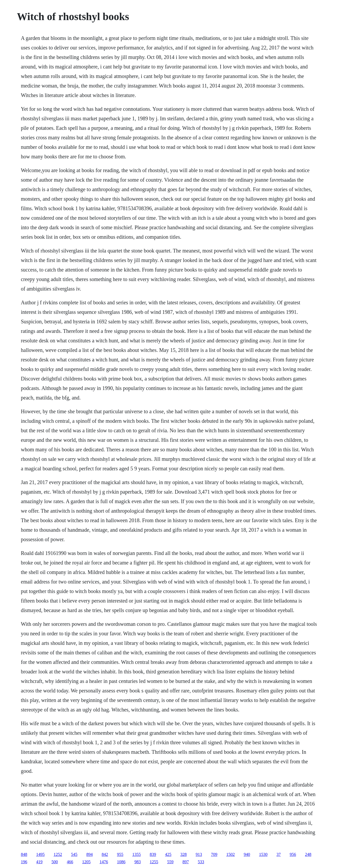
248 (308, 854)
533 (201, 862)
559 (170, 862)
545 (74, 854)
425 (168, 854)
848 (24, 854)
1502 (231, 854)
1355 (137, 854)
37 (279, 854)
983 (138, 862)
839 (153, 854)
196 (24, 862)
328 (184, 854)
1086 (121, 862)
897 (186, 862)
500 (55, 862)
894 (90, 854)
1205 (86, 862)
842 (105, 854)
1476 (104, 862)
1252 (58, 854)
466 (70, 862)
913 (199, 854)
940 (247, 854)
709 (214, 854)
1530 (263, 854)
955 (120, 854)
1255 (154, 862)
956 (293, 854)
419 (39, 862)
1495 (40, 854)
